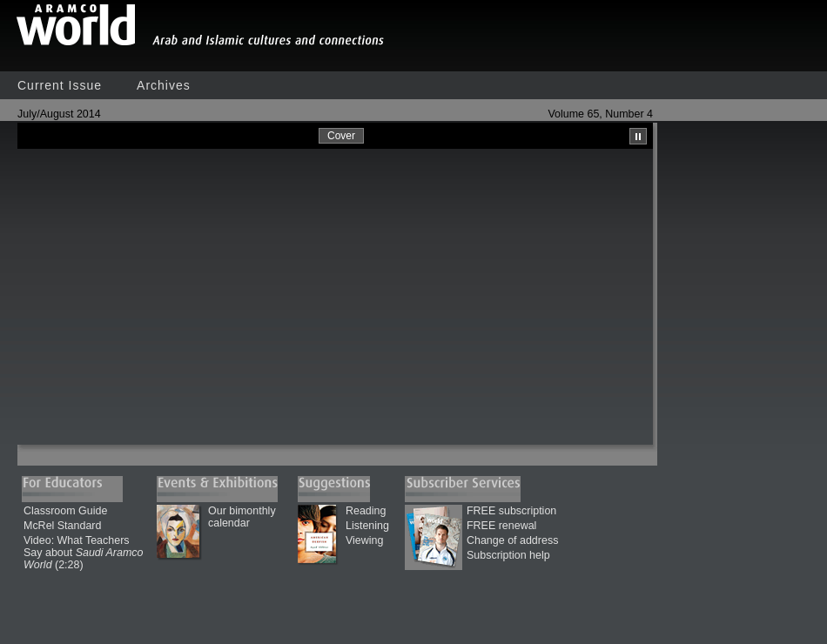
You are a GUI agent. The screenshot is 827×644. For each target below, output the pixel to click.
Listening (367, 526)
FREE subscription (511, 511)
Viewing (364, 540)
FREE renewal (501, 526)
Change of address (512, 540)
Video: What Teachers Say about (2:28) (83, 553)
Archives (164, 85)
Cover (341, 136)
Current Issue (60, 85)
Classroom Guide (65, 511)
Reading (366, 511)
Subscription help (508, 555)
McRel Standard (62, 526)
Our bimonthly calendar (242, 517)
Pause (638, 136)
